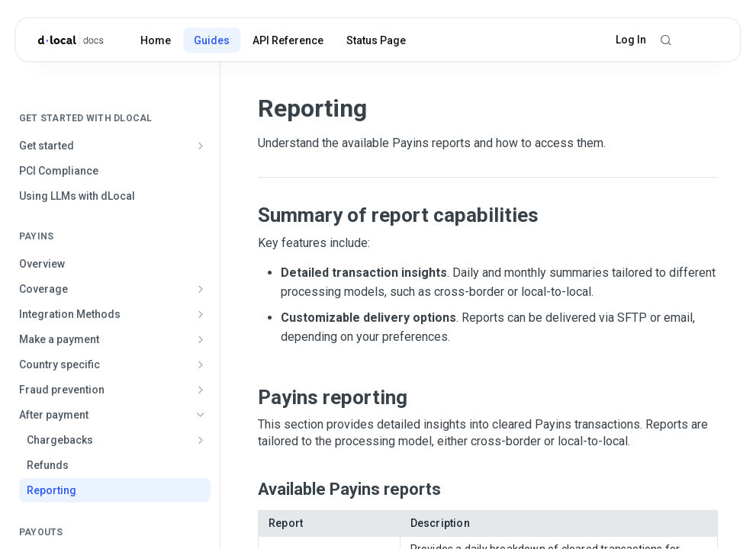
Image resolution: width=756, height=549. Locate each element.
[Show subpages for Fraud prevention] (201, 390)
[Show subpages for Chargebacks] (201, 440)
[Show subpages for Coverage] (201, 289)
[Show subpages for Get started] (201, 146)
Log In (631, 40)
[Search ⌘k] (666, 40)
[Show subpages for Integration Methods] (201, 314)
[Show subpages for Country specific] (201, 364)
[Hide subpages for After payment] (201, 415)
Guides (212, 40)
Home (156, 40)
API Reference (288, 40)
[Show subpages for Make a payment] (201, 339)
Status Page (376, 40)
